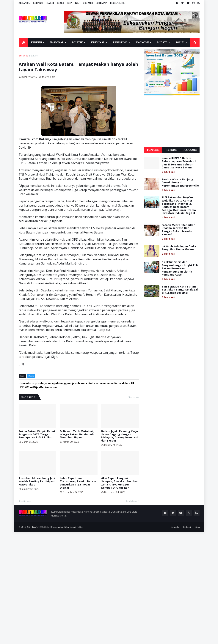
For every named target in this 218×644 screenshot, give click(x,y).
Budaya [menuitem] (162, 43)
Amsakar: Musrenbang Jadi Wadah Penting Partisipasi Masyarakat (37, 481)
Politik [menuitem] (77, 43)
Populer (153, 150)
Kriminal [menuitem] (98, 43)
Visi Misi (88, 3)
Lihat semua (133, 397)
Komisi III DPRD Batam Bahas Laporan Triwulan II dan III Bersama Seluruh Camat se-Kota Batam (179, 163)
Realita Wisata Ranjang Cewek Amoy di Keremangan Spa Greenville (180, 183)
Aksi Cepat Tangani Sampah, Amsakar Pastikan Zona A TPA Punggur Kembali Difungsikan (120, 483)
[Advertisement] (172, 122)
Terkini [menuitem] (36, 43)
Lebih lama (132, 501)
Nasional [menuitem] (57, 43)
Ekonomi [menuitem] (142, 43)
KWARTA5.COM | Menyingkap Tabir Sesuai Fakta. (57, 527)
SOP (70, 3)
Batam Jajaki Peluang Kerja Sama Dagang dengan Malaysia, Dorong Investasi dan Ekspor (120, 436)
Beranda (24, 3)
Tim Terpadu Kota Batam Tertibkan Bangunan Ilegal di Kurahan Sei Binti (180, 290)
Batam (34, 56)
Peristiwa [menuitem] (120, 43)
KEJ (77, 3)
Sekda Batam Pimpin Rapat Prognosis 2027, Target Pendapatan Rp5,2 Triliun (37, 434)
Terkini (171, 150)
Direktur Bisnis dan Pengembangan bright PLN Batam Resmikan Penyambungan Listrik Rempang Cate (180, 268)
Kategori (190, 150)
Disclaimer (117, 3)
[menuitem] (23, 43)
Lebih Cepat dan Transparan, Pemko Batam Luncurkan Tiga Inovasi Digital (78, 483)
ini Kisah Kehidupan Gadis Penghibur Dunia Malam (179, 248)
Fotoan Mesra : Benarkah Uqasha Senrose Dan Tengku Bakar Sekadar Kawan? (178, 230)
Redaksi (38, 3)
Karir (50, 3)
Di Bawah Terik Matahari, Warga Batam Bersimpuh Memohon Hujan (77, 434)
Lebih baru (26, 501)
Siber (61, 3)
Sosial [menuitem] (180, 43)
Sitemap (102, 3)
